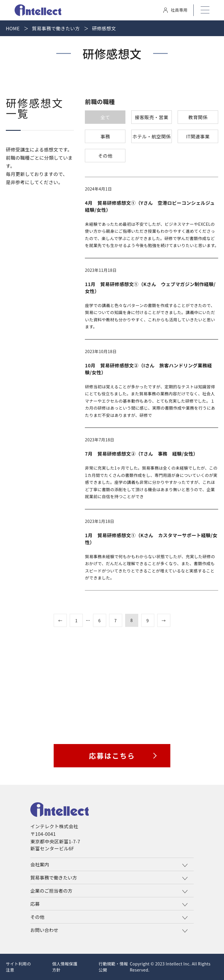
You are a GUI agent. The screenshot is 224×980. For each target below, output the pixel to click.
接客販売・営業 (152, 117)
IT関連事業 (198, 136)
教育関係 (198, 117)
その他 (105, 156)
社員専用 (175, 10)
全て (105, 117)
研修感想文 (104, 28)
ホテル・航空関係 (152, 136)
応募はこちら (112, 756)
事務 (105, 136)
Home (13, 28)
